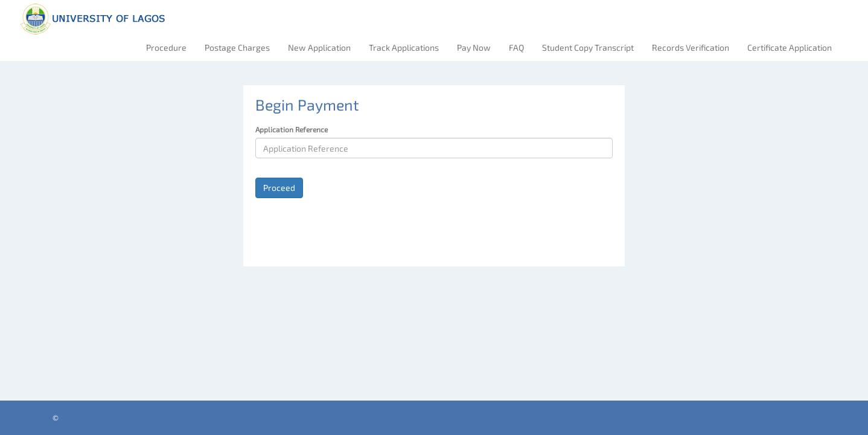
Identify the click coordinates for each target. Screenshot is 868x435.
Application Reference (292, 129)
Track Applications (404, 47)
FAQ (516, 47)
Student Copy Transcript (588, 47)
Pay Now (474, 47)
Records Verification (691, 47)
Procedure (166, 47)
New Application (319, 47)
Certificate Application (790, 47)
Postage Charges (237, 47)
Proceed (279, 188)
